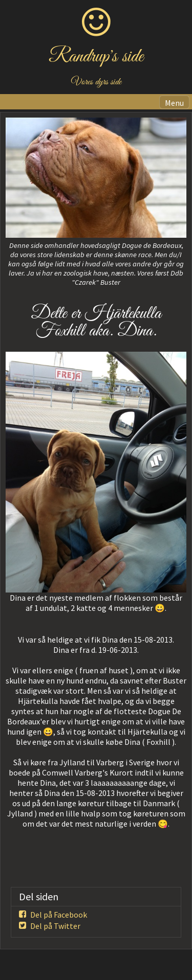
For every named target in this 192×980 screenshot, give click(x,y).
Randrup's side (96, 57)
